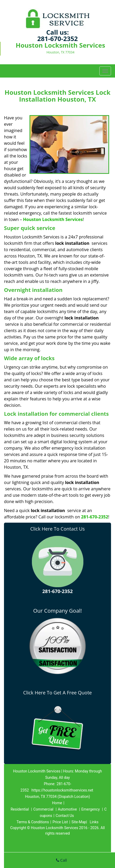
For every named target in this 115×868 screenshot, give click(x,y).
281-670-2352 (57, 39)
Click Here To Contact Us (57, 529)
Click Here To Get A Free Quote (57, 693)
